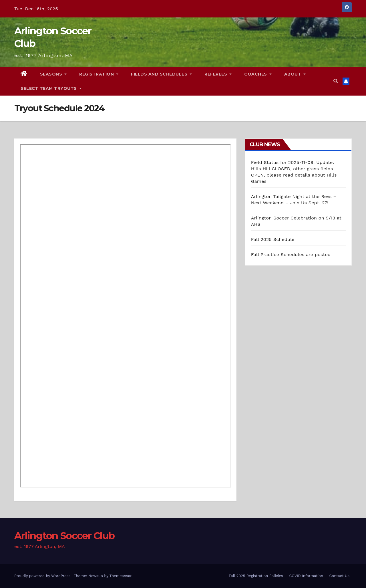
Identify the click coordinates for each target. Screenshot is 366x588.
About (295, 74)
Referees (218, 74)
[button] (336, 81)
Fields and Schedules (161, 74)
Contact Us (339, 576)
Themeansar (121, 576)
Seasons (53, 74)
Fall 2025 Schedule (273, 239)
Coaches (258, 74)
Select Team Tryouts (51, 88)
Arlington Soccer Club (64, 536)
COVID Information (306, 576)
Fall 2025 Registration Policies (256, 576)
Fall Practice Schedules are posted (291, 255)
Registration (99, 74)
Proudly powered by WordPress (43, 576)
